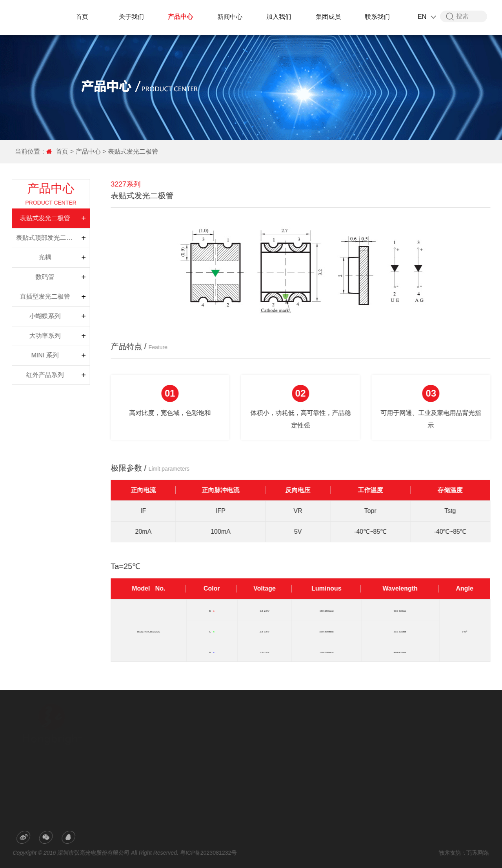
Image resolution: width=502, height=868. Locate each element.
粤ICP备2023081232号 (209, 853)
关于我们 (133, 17)
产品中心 (182, 17)
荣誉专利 (167, 750)
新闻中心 (231, 17)
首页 (83, 17)
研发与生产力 (172, 739)
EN (428, 17)
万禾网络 (475, 853)
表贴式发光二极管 (132, 151)
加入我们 (280, 17)
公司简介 (167, 728)
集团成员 (329, 17)
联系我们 (378, 17)
